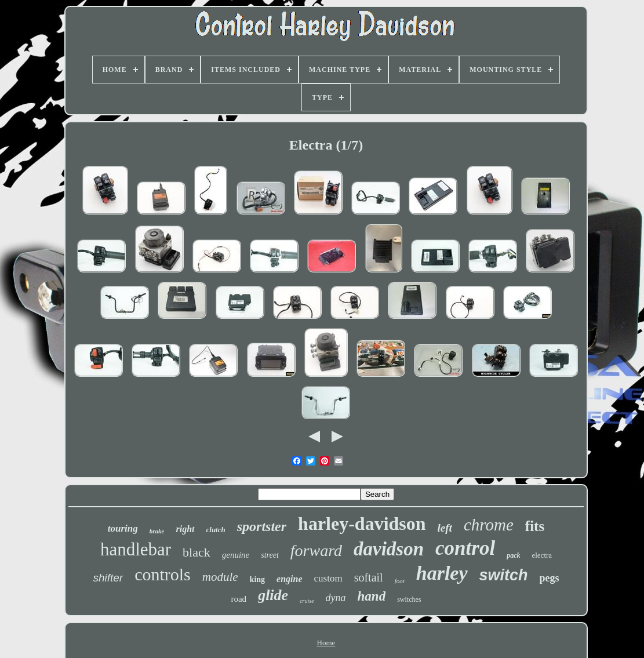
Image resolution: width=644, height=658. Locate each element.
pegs (550, 578)
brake (157, 531)
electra (542, 555)
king (257, 579)
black (197, 552)
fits (535, 526)
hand (372, 596)
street (270, 555)
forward (316, 550)
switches (409, 599)
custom (328, 578)
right (185, 529)
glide (273, 595)
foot (400, 581)
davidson (389, 549)
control (465, 548)
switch (504, 575)
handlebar (136, 549)
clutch (216, 530)
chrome (489, 525)
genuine (236, 555)
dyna (336, 598)
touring (123, 528)
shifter (108, 578)
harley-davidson (362, 524)
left (445, 528)
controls (163, 574)
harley (442, 573)
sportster (262, 526)
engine (289, 579)
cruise (307, 601)
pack (513, 555)
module (220, 577)
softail (369, 577)
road (239, 599)
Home (326, 643)
